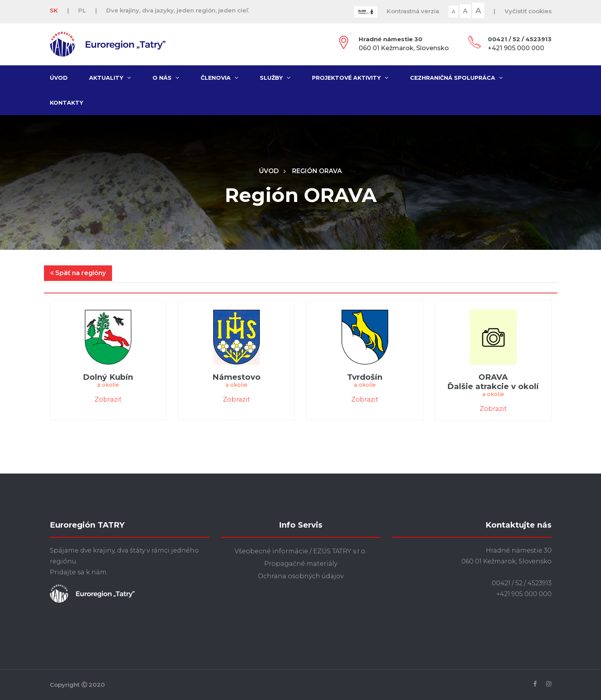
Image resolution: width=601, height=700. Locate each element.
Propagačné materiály (301, 564)
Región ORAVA (317, 171)
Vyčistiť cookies (528, 11)
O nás (166, 78)
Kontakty (67, 103)
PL (82, 10)
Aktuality (110, 78)
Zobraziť (108, 399)
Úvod (59, 78)
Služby (275, 78)
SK (54, 10)
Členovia (220, 78)
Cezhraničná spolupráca (456, 78)
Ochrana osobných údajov (301, 576)
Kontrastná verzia (413, 11)
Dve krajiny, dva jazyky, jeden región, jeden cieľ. (178, 10)
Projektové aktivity (350, 78)
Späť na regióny (78, 273)
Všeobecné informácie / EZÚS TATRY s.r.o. (300, 551)
